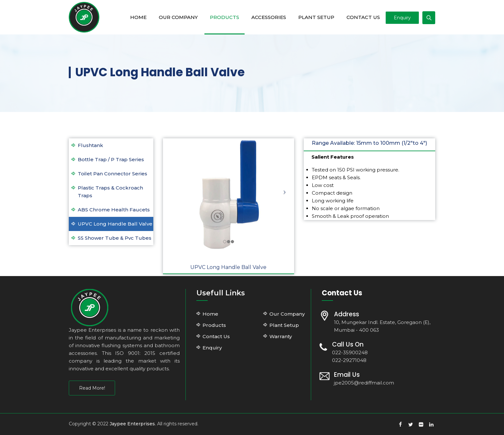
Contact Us (358, 17)
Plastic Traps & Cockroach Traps (110, 192)
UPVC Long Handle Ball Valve (115, 224)
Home (134, 17)
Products (220, 17)
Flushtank (90, 145)
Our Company (173, 17)
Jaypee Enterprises (132, 424)
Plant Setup (311, 17)
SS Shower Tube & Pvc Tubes (115, 238)
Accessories (264, 17)
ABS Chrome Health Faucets (114, 210)
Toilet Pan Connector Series (113, 174)
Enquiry (402, 18)
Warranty (281, 336)
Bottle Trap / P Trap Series (111, 159)
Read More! (92, 388)
